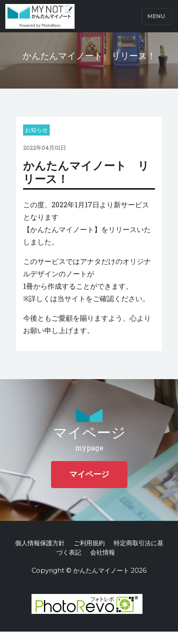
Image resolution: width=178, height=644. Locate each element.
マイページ (89, 474)
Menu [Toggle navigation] (156, 16)
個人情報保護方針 (40, 543)
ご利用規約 (89, 543)
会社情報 (103, 552)
